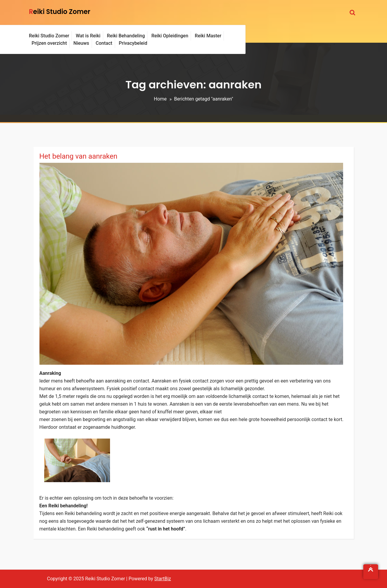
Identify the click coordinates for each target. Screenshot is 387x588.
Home (160, 99)
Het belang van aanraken (78, 156)
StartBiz (163, 579)
